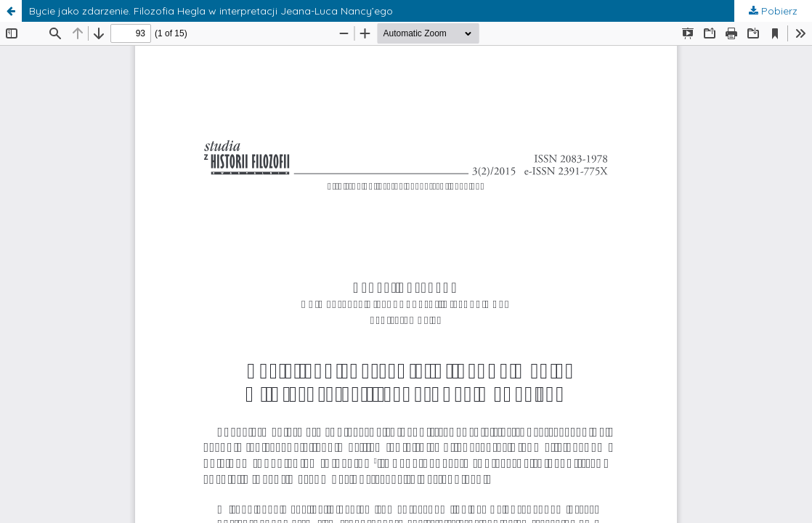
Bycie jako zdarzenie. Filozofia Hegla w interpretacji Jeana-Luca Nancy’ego (211, 11)
